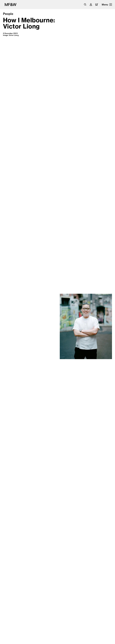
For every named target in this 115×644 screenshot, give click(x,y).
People (8, 14)
